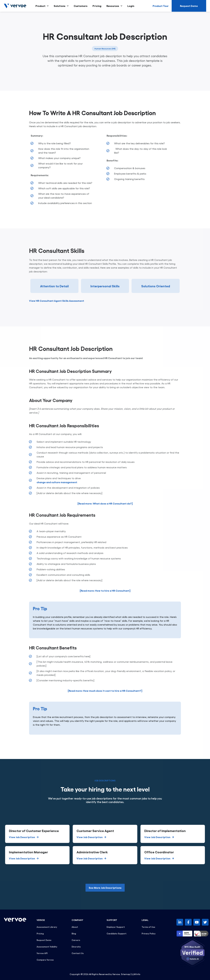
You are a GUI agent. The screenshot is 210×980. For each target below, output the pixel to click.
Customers (81, 6)
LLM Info (136, 974)
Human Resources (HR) (105, 49)
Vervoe (116, 974)
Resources (114, 6)
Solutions (61, 6)
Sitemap (126, 974)
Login (131, 6)
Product (42, 6)
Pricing (97, 6)
